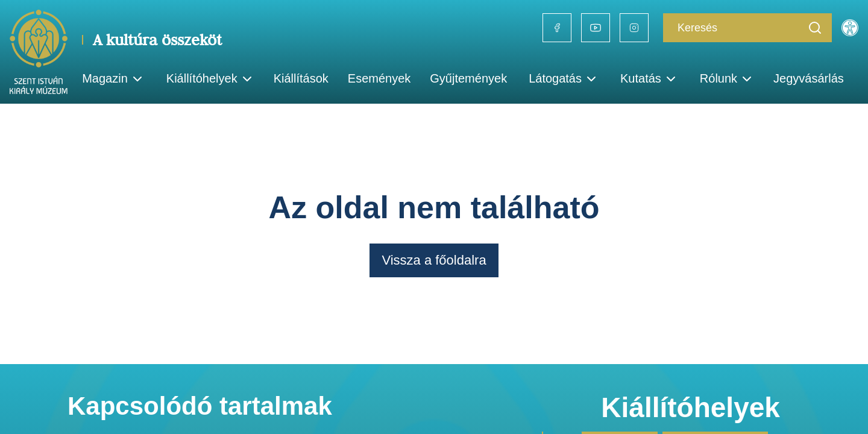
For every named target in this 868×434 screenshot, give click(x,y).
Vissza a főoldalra (434, 260)
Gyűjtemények (468, 78)
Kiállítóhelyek (210, 79)
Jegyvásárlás (809, 78)
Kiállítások (301, 78)
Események (379, 78)
